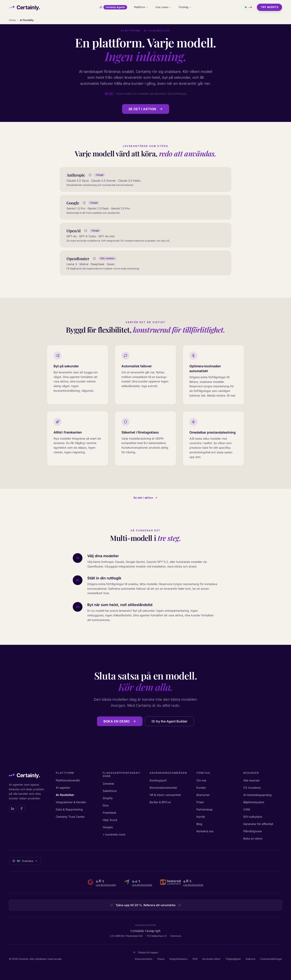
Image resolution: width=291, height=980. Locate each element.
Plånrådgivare (253, 831)
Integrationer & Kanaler (71, 802)
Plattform (141, 7)
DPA (195, 959)
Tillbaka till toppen (146, 952)
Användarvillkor (211, 959)
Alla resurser (251, 780)
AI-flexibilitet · (66, 795)
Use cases (164, 7)
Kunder (201, 788)
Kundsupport (158, 780)
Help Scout (110, 820)
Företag (185, 7)
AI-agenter (63, 788)
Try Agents (269, 7)
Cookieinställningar (271, 959)
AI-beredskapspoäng (257, 795)
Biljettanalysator (254, 802)
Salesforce (110, 791)
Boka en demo (120, 723)
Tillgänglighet (233, 959)
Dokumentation (144, 959)
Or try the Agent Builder (169, 723)
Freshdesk (110, 813)
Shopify (108, 798)
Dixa (106, 805)
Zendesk (108, 784)
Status (161, 959)
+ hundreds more (114, 834)
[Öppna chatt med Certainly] (248, 7)
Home (12, 20)
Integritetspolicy (179, 959)
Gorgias (108, 827)
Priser (200, 802)
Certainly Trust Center (70, 817)
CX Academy (252, 788)
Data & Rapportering (69, 809)
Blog (199, 824)
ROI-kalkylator (253, 817)
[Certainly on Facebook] (21, 808)
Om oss (201, 780)
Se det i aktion (146, 109)
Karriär (201, 817)
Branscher (203, 795)
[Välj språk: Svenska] (25, 861)
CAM (247, 809)
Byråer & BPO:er (160, 802)
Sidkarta (250, 959)
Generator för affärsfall (258, 824)
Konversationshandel (163, 788)
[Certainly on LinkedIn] (13, 808)
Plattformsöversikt (68, 780)
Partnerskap (205, 809)
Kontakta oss (205, 831)
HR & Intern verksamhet (165, 795)
